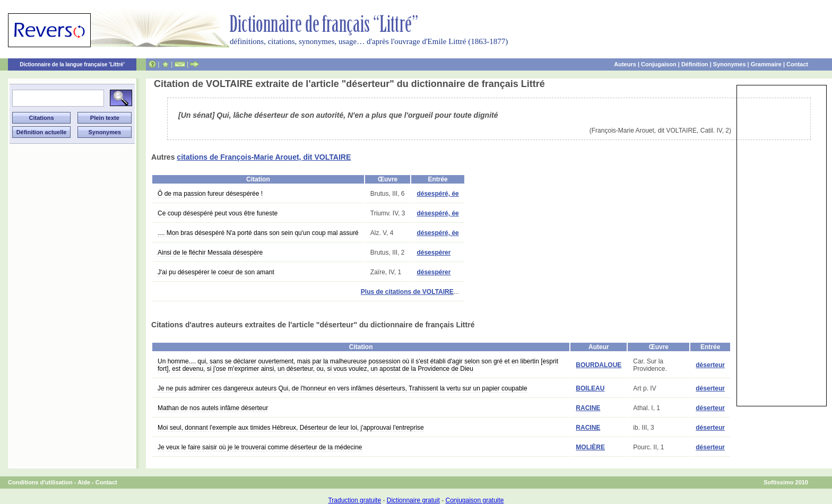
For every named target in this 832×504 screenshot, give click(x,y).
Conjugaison (659, 64)
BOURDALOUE (599, 365)
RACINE (588, 408)
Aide (84, 482)
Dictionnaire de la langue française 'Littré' (72, 64)
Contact (797, 64)
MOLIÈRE (590, 447)
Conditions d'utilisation (40, 482)
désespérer (434, 253)
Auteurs (625, 64)
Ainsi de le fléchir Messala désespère (210, 253)
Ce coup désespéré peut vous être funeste (218, 213)
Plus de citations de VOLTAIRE (407, 292)
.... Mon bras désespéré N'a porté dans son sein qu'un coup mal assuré (258, 233)
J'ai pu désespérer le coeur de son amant (216, 272)
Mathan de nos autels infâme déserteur (213, 408)
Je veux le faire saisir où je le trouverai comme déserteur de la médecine (260, 447)
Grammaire (766, 64)
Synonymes (730, 64)
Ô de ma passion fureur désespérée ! (210, 194)
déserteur (710, 365)
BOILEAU (590, 388)
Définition (695, 64)
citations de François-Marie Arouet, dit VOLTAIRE (264, 157)
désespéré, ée (437, 194)
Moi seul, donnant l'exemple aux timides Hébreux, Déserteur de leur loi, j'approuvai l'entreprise (291, 428)
